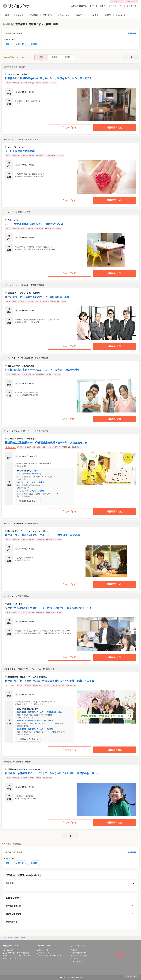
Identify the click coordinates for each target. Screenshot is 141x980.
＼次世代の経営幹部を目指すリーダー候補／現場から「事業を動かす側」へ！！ (50, 608)
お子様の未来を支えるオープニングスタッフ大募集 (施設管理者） (43, 370)
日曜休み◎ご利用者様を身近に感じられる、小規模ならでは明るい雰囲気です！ (50, 78)
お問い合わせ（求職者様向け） (17, 953)
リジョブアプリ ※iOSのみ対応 (17, 955)
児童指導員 (48, 15)
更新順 (67, 57)
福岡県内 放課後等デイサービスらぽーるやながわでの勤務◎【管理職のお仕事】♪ (51, 773)
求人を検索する (79, 6)
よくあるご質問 (10, 950)
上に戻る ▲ (131, 977)
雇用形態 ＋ (35, 44)
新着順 (54, 57)
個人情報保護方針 (78, 953)
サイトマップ (76, 961)
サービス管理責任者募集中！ (21, 151)
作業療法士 (95, 15)
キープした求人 (97, 6)
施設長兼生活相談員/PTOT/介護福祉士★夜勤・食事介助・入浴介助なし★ (46, 443)
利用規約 (74, 950)
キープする (69, 128)
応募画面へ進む (114, 128)
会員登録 (131, 6)
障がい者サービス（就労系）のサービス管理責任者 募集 (37, 297)
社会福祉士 (121, 15)
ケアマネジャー (64, 15)
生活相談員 (33, 15)
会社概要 (74, 958)
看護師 (108, 15)
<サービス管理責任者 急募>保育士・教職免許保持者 (34, 224)
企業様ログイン (131, 2)
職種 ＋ (8, 44)
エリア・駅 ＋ (21, 44)
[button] (70, 92)
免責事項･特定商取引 (80, 955)
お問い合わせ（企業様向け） (49, 955)
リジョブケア (8, 938)
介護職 (6, 15)
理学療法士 (81, 15)
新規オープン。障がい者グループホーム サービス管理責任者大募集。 (44, 535)
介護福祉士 (19, 15)
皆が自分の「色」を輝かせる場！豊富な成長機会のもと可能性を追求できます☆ (50, 681)
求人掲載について (117, 2)
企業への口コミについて (14, 958)
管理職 (17, 938)
